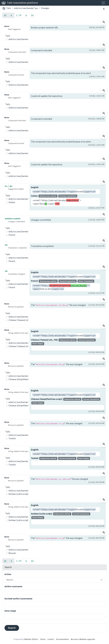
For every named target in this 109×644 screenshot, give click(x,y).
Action (8, 574)
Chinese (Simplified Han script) (24, 379)
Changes (45, 8)
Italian (12, 202)
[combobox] (53, 580)
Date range (10, 611)
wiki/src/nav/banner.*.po (26, 8)
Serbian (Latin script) (19, 494)
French (12, 235)
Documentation (62, 639)
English (35, 187)
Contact (51, 639)
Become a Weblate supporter (83, 639)
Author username (13, 586)
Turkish (12, 438)
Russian (12, 553)
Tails (9, 8)
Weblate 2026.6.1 (31, 639)
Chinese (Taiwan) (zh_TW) (21, 320)
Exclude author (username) (18, 599)
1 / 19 (19, 15)
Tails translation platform (20, 3)
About (43, 639)
